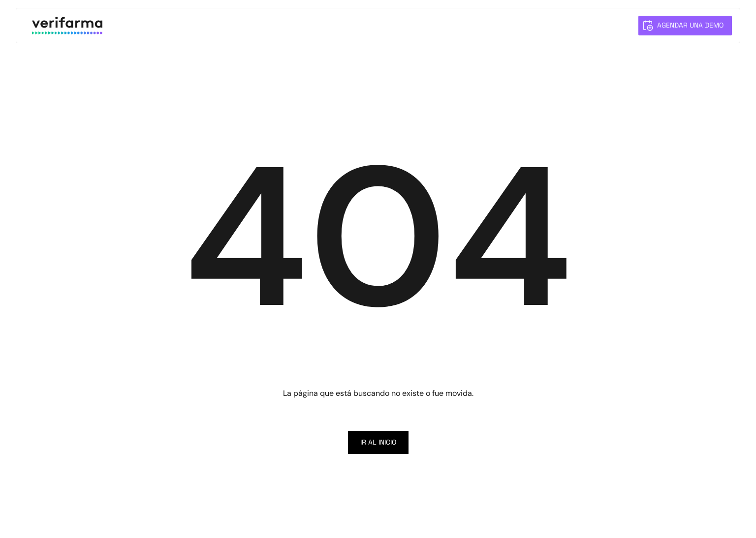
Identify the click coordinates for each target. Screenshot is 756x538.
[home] (67, 26)
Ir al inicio (378, 442)
